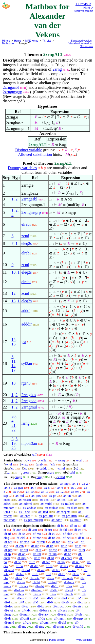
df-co (19, 566)
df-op (22, 554)
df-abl (62, 622)
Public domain (57, 640)
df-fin (54, 590)
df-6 (7, 602)
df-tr (37, 558)
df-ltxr (37, 594)
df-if (38, 550)
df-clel (21, 538)
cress (26, 472)
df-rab (56, 542)
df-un (50, 546)
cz (8, 472)
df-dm (34, 566)
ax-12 (60, 492)
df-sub (69, 594)
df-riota (35, 578)
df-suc (72, 570)
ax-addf (56, 520)
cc (26, 468)
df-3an (33, 530)
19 (13, 443)
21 (13, 426)
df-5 (79, 598)
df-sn (68, 550)
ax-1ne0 (24, 512)
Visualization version (80, 43)
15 (13, 340)
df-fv (19, 578)
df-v (71, 542)
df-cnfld (78, 626)
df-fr (32, 562)
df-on (41, 570)
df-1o (55, 586)
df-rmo (25, 542)
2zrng (57, 69)
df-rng (22, 626)
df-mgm (59, 618)
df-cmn (45, 622)
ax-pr (52, 496)
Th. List (47, 41)
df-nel (67, 538)
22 (13, 430)
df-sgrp (78, 618)
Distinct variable (29, 150)
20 (13, 416)
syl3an (27, 363)
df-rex (8, 542)
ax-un (67, 496)
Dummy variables (22, 168)
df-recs (23, 586)
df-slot (9, 610)
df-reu (41, 542)
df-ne (52, 538)
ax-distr (72, 508)
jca (24, 342)
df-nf (8, 534)
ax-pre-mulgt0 (33, 520)
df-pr (82, 550)
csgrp (50, 472)
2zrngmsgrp (12, 92)
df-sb (22, 534)
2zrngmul (29, 407)
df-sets (77, 606)
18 (13, 383)
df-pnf (69, 590)
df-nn (21, 598)
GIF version (86, 46)
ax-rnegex (63, 512)
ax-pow (36, 496)
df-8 (36, 602)
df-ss (78, 546)
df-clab (68, 534)
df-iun (53, 554)
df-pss (8, 550)
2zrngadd (29, 401)
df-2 (36, 598)
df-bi (60, 526)
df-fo (76, 574)
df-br (67, 554)
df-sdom (37, 590)
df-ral (82, 538)
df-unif (25, 618)
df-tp (7, 554)
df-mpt (22, 558)
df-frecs (69, 582)
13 (13, 301)
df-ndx (26, 610)
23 (13, 448)
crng (40, 477)
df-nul (24, 550)
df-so (18, 562)
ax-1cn (44, 500)
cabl (72, 472)
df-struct (58, 606)
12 (13, 293)
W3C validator (84, 640)
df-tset (62, 614)
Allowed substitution (35, 154)
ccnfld (61, 477)
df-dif (35, 546)
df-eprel (66, 558)
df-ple (79, 614)
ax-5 (47, 488)
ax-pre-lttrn (69, 516)
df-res (64, 566)
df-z (80, 602)
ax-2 (85, 484)
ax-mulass (52, 508)
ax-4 (33, 488)
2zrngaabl (11, 87)
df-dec (8, 606)
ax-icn (61, 500)
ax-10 (30, 492)
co (13, 468)
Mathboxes (8, 43)
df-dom (19, 590)
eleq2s (26, 243)
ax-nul (20, 496)
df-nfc (37, 538)
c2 (77, 468)
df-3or (17, 530)
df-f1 (62, 574)
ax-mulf (75, 520)
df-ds (8, 618)
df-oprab (68, 578)
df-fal (63, 530)
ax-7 (74, 488)
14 (13, 366)
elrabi (26, 224)
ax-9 (16, 492)
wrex (25, 464)
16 (13, 344)
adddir (26, 324)
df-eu (52, 534)
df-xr (21, 594)
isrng (25, 423)
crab (40, 464)
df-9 (50, 602)
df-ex (78, 530)
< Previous (83, 4)
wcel (79, 460)
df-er (69, 586)
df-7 (22, 602)
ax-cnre (25, 516)
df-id (51, 558)
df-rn (49, 566)
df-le (53, 594)
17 (13, 370)
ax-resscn (25, 500)
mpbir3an (29, 443)
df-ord (26, 570)
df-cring (59, 626)
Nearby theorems (83, 11)
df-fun (20, 574)
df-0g (42, 618)
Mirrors (6, 41)
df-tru (48, 530)
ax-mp (64, 484)
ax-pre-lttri (46, 516)
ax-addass (30, 508)
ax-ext (75, 492)
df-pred (9, 570)
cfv (53, 464)
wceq (61, 460)
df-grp (27, 622)
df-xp (61, 562)
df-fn (35, 574)
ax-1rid (43, 512)
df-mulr (25, 614)
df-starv (43, 614)
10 (13, 272)
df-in (64, 546)
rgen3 (26, 383)
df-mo (37, 534)
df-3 (50, 598)
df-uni (37, 554)
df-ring (40, 626)
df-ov (51, 578)
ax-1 (75, 484)
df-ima (80, 566)
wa (29, 460)
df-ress (62, 610)
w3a (44, 460)
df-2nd (52, 582)
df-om (21, 582)
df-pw (53, 550)
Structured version (81, 41)
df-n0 (65, 602)
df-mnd (9, 622)
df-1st (36, 582)
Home (18, 41)
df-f (48, 574)
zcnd (25, 236)
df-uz (25, 606)
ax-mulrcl (68, 504)
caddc (43, 468)
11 (13, 361)
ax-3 (7, 488)
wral (9, 464)
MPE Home (32, 41)
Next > (88, 8)
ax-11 (45, 492)
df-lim (56, 570)
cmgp (18, 477)
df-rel (76, 562)
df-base (44, 610)
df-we (46, 562)
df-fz (40, 606)
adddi (26, 311)
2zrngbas (29, 395)
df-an (73, 526)
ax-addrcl (26, 504)
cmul (62, 468)
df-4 (64, 598)
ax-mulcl (46, 504)
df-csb (20, 546)
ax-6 (60, 488)
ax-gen (18, 488)
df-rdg (40, 586)
